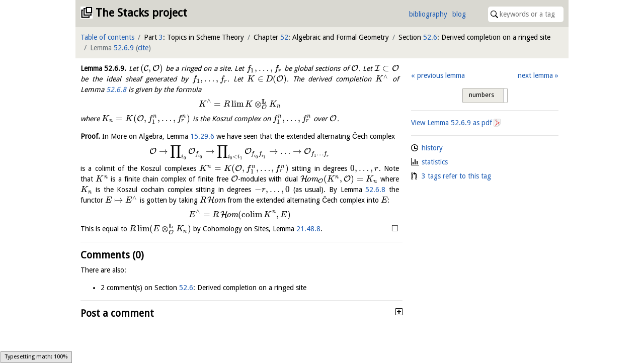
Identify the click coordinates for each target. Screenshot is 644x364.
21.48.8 (308, 229)
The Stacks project (141, 13)
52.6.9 (124, 48)
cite (143, 48)
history (432, 148)
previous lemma (441, 75)
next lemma (535, 75)
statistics (435, 162)
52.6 (430, 37)
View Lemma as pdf (452, 123)
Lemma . (103, 68)
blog (459, 14)
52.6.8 (116, 89)
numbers (481, 95)
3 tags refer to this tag (456, 176)
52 (284, 37)
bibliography (428, 14)
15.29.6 (202, 136)
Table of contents (107, 37)
